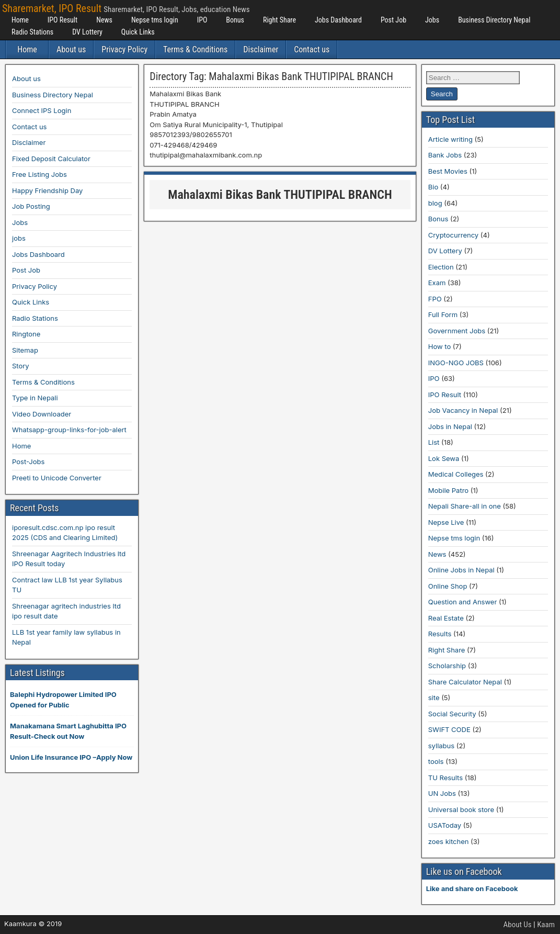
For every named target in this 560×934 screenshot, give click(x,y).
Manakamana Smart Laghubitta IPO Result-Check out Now (68, 731)
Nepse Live (446, 522)
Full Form (443, 314)
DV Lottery (87, 32)
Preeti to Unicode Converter (57, 478)
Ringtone (26, 334)
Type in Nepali (35, 398)
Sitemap (25, 350)
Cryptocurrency (453, 235)
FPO (435, 299)
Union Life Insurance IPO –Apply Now (71, 757)
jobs (19, 238)
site (434, 697)
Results (440, 634)
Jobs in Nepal (450, 426)
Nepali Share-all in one (465, 506)
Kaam (546, 925)
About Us (518, 925)
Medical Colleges (456, 474)
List (434, 442)
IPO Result (62, 20)
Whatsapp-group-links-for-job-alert (69, 430)
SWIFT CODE (449, 729)
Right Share (279, 20)
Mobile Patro (448, 490)
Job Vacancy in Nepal (463, 410)
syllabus (441, 746)
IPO (202, 20)
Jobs (432, 20)
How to (439, 346)
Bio (433, 187)
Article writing (450, 139)
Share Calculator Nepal (465, 682)
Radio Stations (32, 32)
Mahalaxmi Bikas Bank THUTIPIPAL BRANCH (280, 195)
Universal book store (461, 809)
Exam (437, 283)
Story (21, 366)
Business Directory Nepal (494, 20)
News (104, 20)
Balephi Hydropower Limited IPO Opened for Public (63, 700)
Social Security (452, 714)
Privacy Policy (124, 49)
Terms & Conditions (195, 49)
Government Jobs (457, 331)
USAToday (445, 825)
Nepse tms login (155, 20)
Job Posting (31, 206)
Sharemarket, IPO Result (52, 8)
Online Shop (448, 586)
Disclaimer (261, 49)
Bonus (235, 20)
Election (441, 267)
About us (71, 49)
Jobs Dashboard (338, 20)
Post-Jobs (28, 462)
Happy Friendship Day (47, 190)
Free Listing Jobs (39, 174)
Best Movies (448, 171)
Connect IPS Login (42, 110)
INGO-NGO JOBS (456, 363)
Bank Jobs (445, 155)
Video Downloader (42, 414)
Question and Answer (463, 602)
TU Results (445, 778)
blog (435, 203)
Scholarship (447, 666)
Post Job (393, 20)
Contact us (312, 49)
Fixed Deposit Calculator (51, 159)
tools (436, 761)
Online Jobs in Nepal (461, 570)
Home (20, 20)
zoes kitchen (449, 841)
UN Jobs (442, 793)
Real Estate (446, 618)
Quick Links (138, 32)
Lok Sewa (444, 458)
